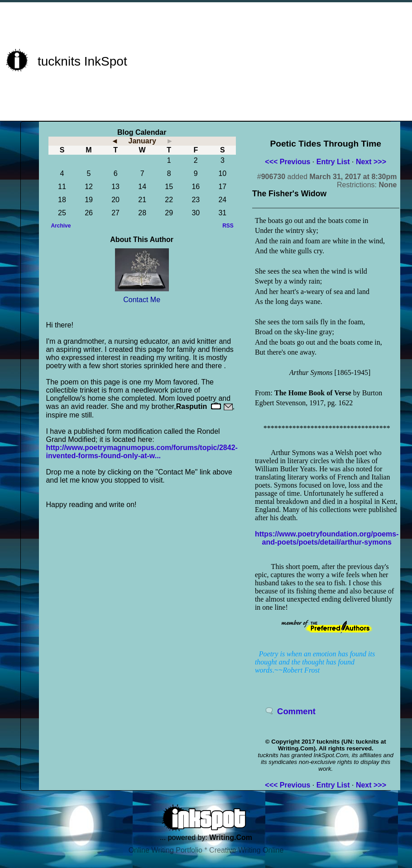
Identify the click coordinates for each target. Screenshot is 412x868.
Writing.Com (231, 837)
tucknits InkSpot (82, 61)
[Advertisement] (303, 60)
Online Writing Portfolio (165, 850)
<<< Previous (287, 162)
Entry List (333, 162)
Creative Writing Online (246, 850)
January (142, 141)
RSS (228, 226)
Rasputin (192, 406)
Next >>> (371, 162)
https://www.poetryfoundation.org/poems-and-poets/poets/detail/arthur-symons (327, 538)
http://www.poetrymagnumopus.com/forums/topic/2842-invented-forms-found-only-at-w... (141, 452)
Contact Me (142, 300)
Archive (61, 226)
